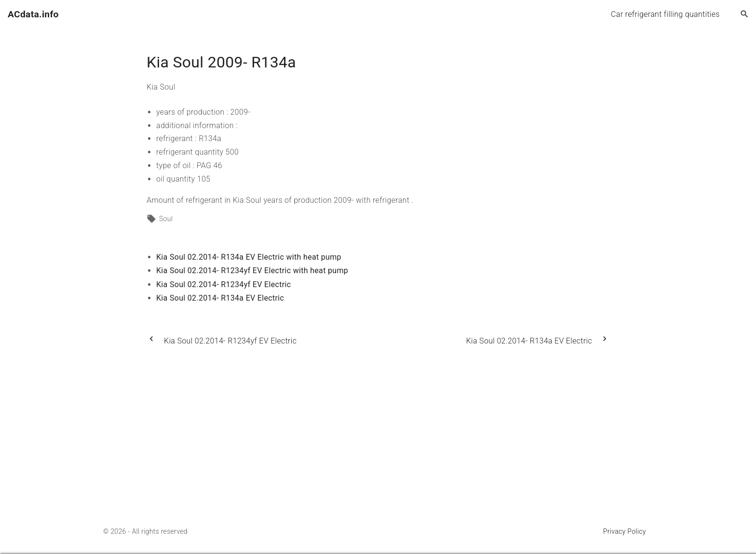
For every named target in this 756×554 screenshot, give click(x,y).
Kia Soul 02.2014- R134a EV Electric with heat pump (249, 257)
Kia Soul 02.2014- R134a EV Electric (220, 298)
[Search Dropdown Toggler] (745, 14)
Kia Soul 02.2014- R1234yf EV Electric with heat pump (252, 270)
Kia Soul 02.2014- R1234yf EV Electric (223, 284)
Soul (166, 219)
